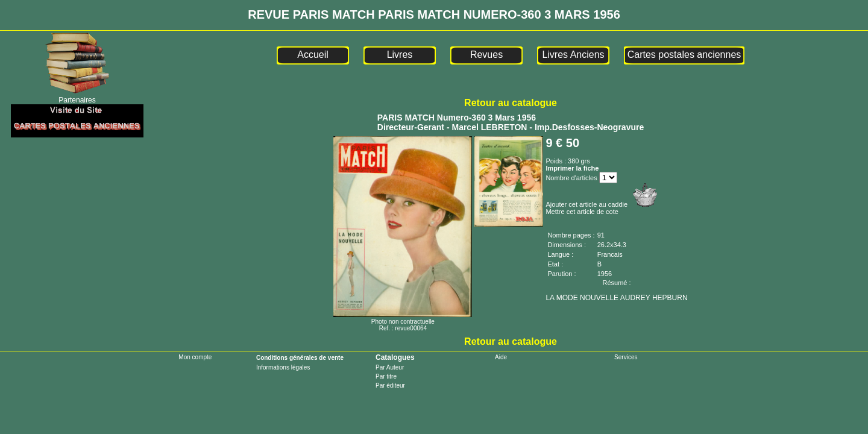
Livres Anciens (573, 55)
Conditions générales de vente (300, 358)
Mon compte (195, 357)
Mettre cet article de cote (582, 212)
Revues (486, 55)
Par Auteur (390, 367)
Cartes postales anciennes (684, 55)
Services (626, 357)
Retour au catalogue (511, 103)
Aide (501, 357)
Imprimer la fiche (572, 168)
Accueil (313, 55)
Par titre (386, 376)
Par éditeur (390, 385)
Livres (400, 55)
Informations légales (283, 367)
